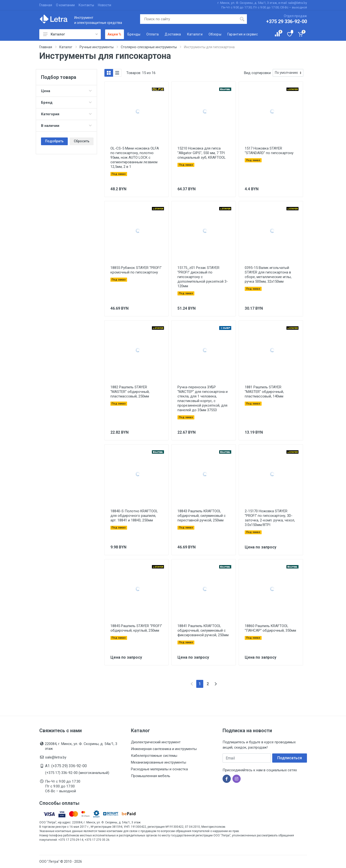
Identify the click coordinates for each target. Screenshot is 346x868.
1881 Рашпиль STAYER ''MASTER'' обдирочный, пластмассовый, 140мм (264, 392)
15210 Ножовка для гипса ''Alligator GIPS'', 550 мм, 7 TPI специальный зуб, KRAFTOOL (202, 153)
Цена (66, 91)
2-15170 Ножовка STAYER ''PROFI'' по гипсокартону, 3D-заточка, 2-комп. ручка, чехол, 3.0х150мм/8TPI (270, 518)
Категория (66, 114)
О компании (65, 5)
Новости (105, 5)
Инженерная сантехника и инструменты (164, 749)
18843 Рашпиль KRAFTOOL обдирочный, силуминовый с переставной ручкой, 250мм (202, 516)
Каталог (70, 34)
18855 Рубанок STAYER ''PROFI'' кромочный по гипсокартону (136, 270)
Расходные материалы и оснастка (159, 769)
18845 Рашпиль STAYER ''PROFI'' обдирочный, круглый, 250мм (136, 628)
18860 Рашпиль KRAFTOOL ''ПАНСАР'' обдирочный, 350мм (270, 628)
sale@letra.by (56, 757)
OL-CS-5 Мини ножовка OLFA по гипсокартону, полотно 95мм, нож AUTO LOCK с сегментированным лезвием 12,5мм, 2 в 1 (135, 157)
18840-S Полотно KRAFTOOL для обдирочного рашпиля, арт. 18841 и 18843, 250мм (134, 516)
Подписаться (290, 758)
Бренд (66, 103)
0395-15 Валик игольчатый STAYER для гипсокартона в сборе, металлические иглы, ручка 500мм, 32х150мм (268, 275)
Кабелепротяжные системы (154, 756)
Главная (46, 5)
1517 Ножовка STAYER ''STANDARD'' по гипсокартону (269, 151)
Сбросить (82, 141)
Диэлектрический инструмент (156, 742)
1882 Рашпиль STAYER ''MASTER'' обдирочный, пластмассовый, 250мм (130, 392)
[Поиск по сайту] (189, 19)
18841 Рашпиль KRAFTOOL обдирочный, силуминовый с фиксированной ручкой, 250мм (203, 630)
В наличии (66, 126)
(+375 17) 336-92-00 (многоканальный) (77, 773)
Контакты (86, 5)
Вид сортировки (257, 73)
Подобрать (54, 141)
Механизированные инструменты (159, 762)
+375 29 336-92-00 (287, 21)
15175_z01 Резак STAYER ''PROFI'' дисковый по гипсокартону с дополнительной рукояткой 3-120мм (203, 277)
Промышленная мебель (151, 776)
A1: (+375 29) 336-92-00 (66, 766)
